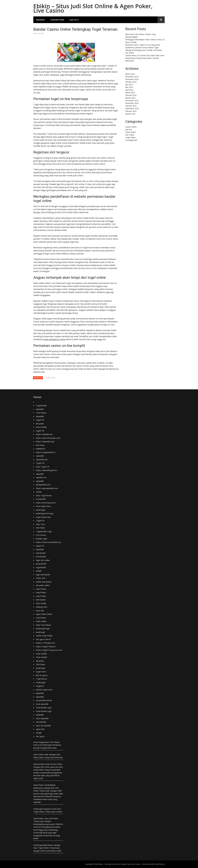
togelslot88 (41, 567)
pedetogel (41, 510)
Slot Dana (40, 445)
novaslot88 (41, 499)
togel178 (40, 420)
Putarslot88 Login (44, 708)
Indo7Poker (41, 589)
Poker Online (131, 132)
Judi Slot (74, 20)
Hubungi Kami (57, 20)
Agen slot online (43, 560)
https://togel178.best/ (46, 646)
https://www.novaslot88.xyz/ (49, 542)
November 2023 (132, 79)
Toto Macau (41, 413)
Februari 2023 (131, 95)
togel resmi (41, 672)
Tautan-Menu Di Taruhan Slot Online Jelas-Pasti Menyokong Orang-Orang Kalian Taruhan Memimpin (145, 58)
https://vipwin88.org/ (45, 441)
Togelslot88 (41, 405)
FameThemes (159, 864)
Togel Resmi (41, 679)
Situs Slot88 (41, 603)
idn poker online (43, 585)
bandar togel (42, 539)
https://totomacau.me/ (46, 503)
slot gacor (40, 736)
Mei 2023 (129, 87)
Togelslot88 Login (44, 531)
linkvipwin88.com (43, 485)
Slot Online (130, 135)
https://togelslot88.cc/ (46, 452)
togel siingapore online (54, 339)
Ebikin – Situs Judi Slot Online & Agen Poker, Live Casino (93, 8)
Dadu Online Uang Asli (43, 757)
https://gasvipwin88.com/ (47, 488)
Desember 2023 (132, 77)
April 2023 (129, 90)
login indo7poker (43, 575)
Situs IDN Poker (51, 818)
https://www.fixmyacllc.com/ (48, 438)
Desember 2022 (132, 100)
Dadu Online (41, 621)
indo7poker (41, 553)
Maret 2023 (130, 93)
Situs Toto (40, 524)
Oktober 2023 (131, 82)
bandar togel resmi (44, 690)
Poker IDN (41, 578)
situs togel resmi (43, 506)
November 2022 (132, 103)
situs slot (40, 611)
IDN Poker (41, 528)
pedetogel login (43, 628)
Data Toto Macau (44, 625)
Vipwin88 (40, 409)
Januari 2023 (130, 98)
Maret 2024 (130, 74)
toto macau (41, 535)
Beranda (40, 20)
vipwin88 (40, 456)
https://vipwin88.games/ (47, 470)
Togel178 (40, 463)
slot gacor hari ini (43, 639)
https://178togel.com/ (46, 643)
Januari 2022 (130, 114)
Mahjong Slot (42, 607)
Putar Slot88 (41, 654)
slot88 (39, 492)
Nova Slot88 (41, 427)
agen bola (40, 729)
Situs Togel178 (43, 467)
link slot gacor (42, 675)
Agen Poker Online (44, 614)
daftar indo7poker (44, 582)
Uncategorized (131, 140)
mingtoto (40, 686)
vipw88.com (41, 477)
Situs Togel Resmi (44, 495)
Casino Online (131, 127)
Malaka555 (41, 449)
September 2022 (132, 108)
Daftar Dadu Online (44, 636)
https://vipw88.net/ (44, 434)
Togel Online (50, 378)
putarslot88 (41, 564)
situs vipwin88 (42, 704)
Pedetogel (41, 682)
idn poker (40, 424)
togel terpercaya (43, 517)
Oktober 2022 (131, 106)
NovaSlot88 (41, 722)
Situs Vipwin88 (42, 718)
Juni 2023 (129, 85)
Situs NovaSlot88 (43, 726)
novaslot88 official (44, 700)
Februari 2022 (131, 111)
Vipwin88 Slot (42, 459)
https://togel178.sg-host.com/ (49, 650)
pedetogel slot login (45, 513)
